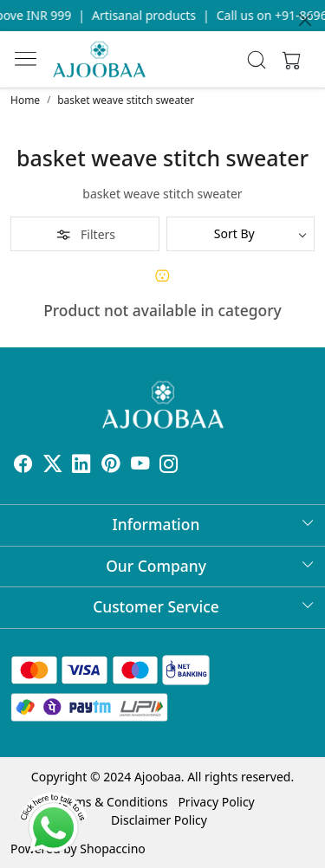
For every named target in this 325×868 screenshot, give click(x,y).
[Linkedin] (81, 466)
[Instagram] (169, 466)
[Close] (305, 20)
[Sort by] (241, 234)
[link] (256, 60)
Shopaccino (112, 849)
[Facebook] (23, 466)
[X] (53, 466)
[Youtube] (140, 466)
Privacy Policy (216, 802)
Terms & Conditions (112, 802)
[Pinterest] (111, 466)
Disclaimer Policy (159, 820)
